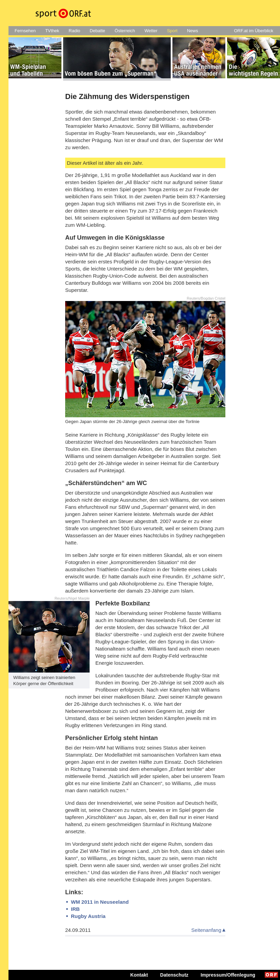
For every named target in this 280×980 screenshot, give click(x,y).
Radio (74, 31)
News (193, 31)
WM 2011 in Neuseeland (100, 902)
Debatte (97, 31)
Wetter (151, 31)
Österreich (125, 31)
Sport (172, 31)
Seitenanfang (206, 930)
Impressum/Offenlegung (228, 975)
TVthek (52, 31)
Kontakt (139, 975)
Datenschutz (174, 975)
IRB (75, 909)
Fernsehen (25, 31)
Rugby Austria (88, 916)
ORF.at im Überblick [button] (254, 31)
